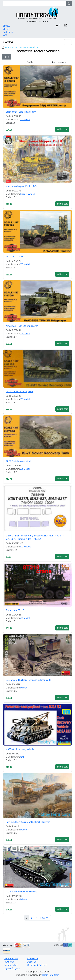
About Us (32, 962)
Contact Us (33, 958)
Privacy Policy (11, 965)
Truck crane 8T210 (15, 610)
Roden (24, 830)
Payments (9, 962)
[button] (50, 25)
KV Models (26, 547)
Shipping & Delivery (37, 965)
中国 (5, 35)
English (6, 25)
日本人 (6, 29)
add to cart (62, 129)
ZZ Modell (25, 120)
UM (22, 757)
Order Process (11, 958)
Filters (6, 57)
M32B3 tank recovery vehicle (20, 749)
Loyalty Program (12, 968)
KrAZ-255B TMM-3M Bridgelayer (22, 326)
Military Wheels (28, 194)
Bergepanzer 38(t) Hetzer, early (21, 112)
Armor (10, 47)
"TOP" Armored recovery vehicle (21, 892)
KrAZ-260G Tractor (15, 257)
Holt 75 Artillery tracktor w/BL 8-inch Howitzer (28, 822)
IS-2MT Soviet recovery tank (20, 392)
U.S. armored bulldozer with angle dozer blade (28, 680)
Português (8, 32)
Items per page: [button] (60, 62)
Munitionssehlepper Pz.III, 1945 (21, 186)
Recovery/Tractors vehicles (28, 47)
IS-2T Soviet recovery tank (19, 461)
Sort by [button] (30, 62)
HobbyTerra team (51, 975)
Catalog (8, 42)
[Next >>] (45, 918)
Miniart (24, 688)
